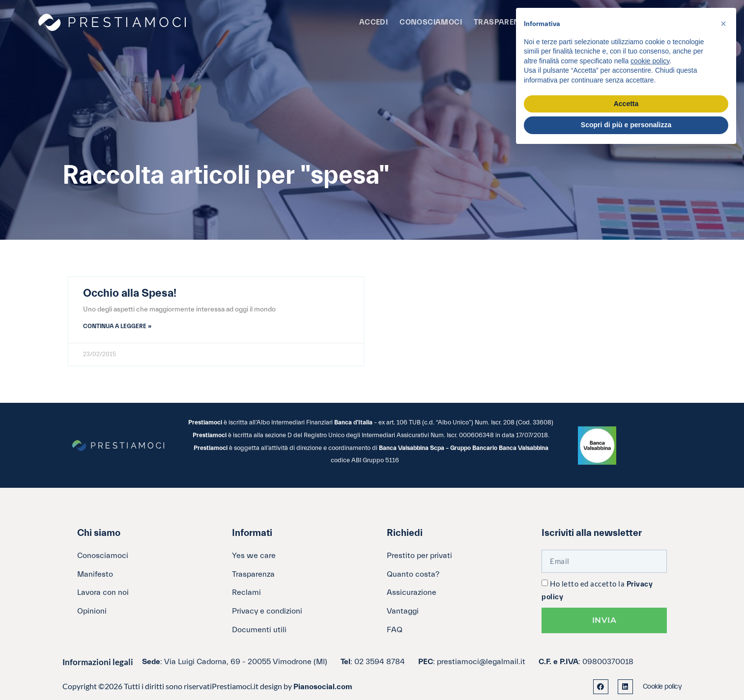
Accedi (373, 22)
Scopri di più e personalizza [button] (626, 125)
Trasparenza (502, 22)
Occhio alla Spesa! (130, 293)
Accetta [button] (626, 104)
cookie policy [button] (650, 61)
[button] (723, 24)
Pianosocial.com (323, 687)
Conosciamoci (431, 22)
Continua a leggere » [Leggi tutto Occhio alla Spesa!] (117, 326)
